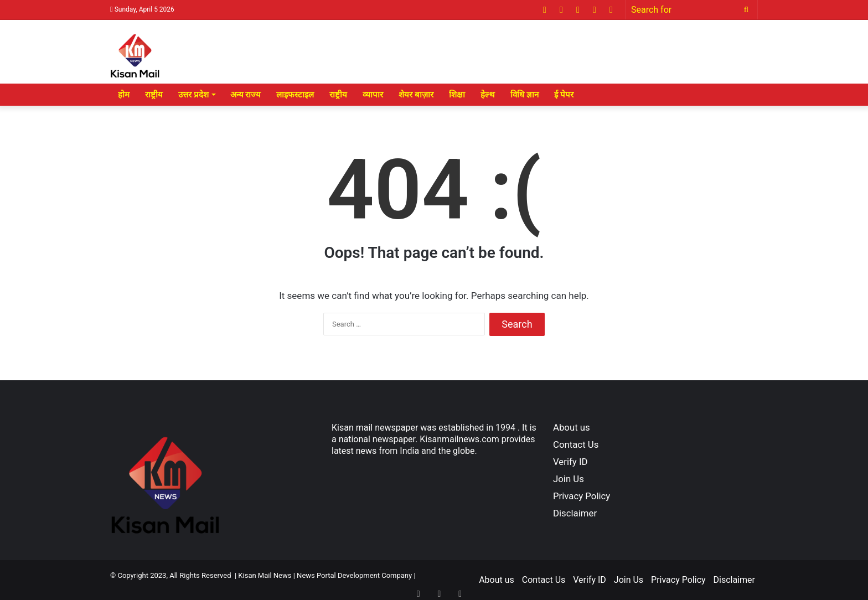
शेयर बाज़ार (416, 95)
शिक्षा (457, 95)
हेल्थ (488, 95)
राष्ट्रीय (154, 95)
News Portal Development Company (354, 575)
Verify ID (570, 462)
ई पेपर (564, 95)
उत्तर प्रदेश (193, 95)
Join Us (569, 479)
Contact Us (576, 444)
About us (572, 427)
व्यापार (373, 95)
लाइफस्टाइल (295, 95)
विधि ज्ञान (525, 95)
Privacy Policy (582, 496)
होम (124, 95)
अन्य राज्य (246, 95)
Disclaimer (575, 513)
